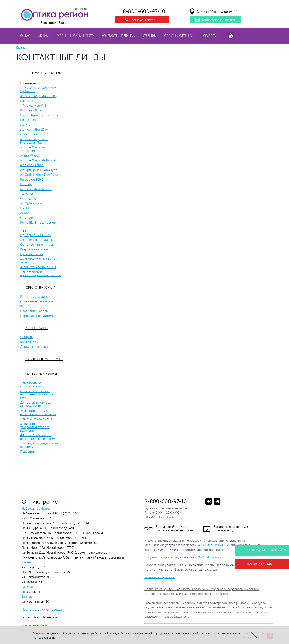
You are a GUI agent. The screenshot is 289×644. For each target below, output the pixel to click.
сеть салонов (78, 9)
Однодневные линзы (36, 235)
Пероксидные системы (37, 316)
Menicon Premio (32, 165)
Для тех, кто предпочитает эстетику (40, 445)
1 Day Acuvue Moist (34, 106)
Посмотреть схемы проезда (42, 610)
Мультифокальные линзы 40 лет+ (41, 261)
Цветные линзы (32, 254)
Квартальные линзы (35, 250)
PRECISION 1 (29, 120)
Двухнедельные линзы (37, 240)
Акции (44, 36)
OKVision (27, 218)
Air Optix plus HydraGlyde (39, 170)
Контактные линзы (118, 36)
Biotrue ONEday (32, 111)
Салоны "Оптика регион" (217, 12)
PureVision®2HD (32, 180)
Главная (22, 48)
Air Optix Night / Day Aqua (39, 175)
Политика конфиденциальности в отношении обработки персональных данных (202, 589)
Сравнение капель (34, 311)
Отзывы (150, 36)
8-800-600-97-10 (144, 12)
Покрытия (27, 452)
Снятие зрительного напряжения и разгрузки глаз (39, 395)
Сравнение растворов (37, 302)
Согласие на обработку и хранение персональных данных (186, 594)
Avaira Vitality (30, 156)
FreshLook (28, 209)
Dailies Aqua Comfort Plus (39, 115)
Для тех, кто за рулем (36, 419)
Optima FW (28, 199)
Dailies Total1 (30, 101)
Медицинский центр (75, 36)
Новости (209, 36)
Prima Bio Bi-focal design (38, 223)
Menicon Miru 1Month (36, 189)
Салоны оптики (179, 36)
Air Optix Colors (32, 204)
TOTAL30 (27, 194)
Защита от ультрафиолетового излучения (35, 427)
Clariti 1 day (29, 135)
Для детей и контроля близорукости (36, 405)
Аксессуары (37, 328)
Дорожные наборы (34, 347)
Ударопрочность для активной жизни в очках (38, 413)
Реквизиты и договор (160, 577)
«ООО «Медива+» (208, 545)
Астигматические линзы (38, 267)
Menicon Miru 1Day (34, 130)
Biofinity (26, 184)
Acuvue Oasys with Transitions (34, 149)
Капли (25, 306)
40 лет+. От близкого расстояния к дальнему (38, 437)
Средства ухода (41, 288)
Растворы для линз (34, 297)
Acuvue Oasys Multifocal (38, 161)
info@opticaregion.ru (46, 618)
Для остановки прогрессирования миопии (41, 274)
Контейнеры (29, 342)
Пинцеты (27, 337)
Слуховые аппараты (44, 359)
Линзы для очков (42, 374)
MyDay (25, 125)
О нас (25, 36)
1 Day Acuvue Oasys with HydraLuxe (38, 90)
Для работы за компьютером (31, 385)
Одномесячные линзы (37, 245)
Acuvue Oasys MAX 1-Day (39, 96)
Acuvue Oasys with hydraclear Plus (34, 141)
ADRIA (25, 213)
